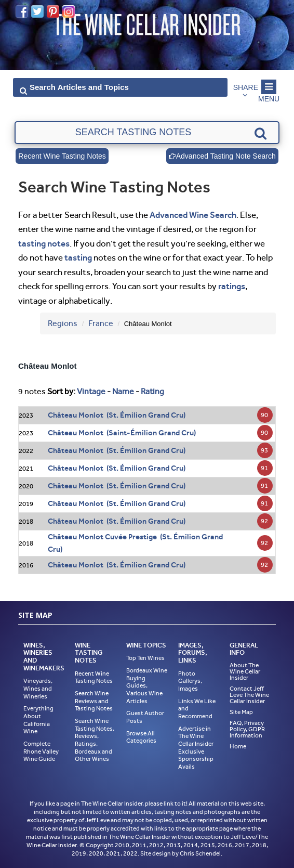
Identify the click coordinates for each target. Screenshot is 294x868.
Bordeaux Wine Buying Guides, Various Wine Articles (147, 686)
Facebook (22, 11)
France (101, 323)
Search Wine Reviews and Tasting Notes (94, 701)
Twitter (37, 11)
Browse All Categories (141, 737)
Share (246, 87)
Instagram (69, 11)
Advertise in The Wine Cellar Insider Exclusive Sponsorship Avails (196, 748)
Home (238, 746)
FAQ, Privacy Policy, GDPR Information (247, 729)
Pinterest (53, 11)
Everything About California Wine (38, 720)
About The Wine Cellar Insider (245, 671)
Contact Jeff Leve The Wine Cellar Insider (249, 695)
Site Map (241, 712)
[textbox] (147, 133)
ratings (232, 286)
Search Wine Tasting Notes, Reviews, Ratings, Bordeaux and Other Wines (95, 740)
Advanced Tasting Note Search (222, 156)
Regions (63, 323)
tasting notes (44, 243)
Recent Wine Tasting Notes (62, 156)
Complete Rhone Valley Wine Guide (41, 751)
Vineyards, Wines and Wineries (38, 688)
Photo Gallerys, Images (190, 681)
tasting (78, 257)
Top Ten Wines (145, 658)
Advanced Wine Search (193, 215)
